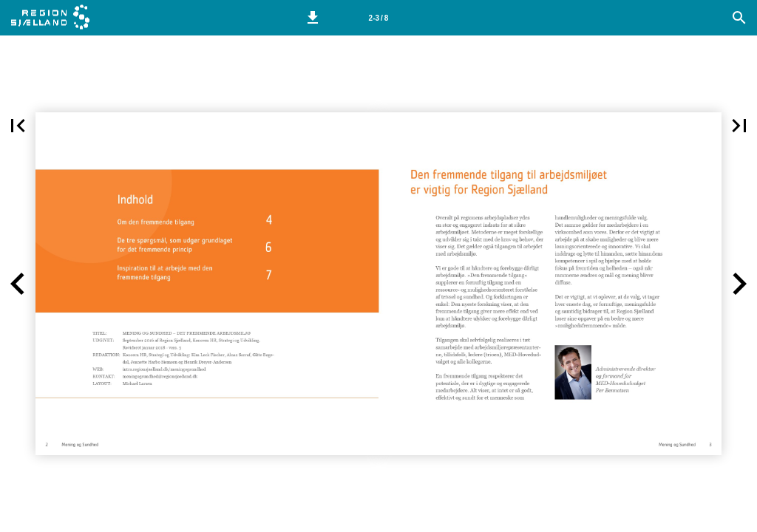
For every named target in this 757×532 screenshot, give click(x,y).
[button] (313, 18)
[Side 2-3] (378, 18)
